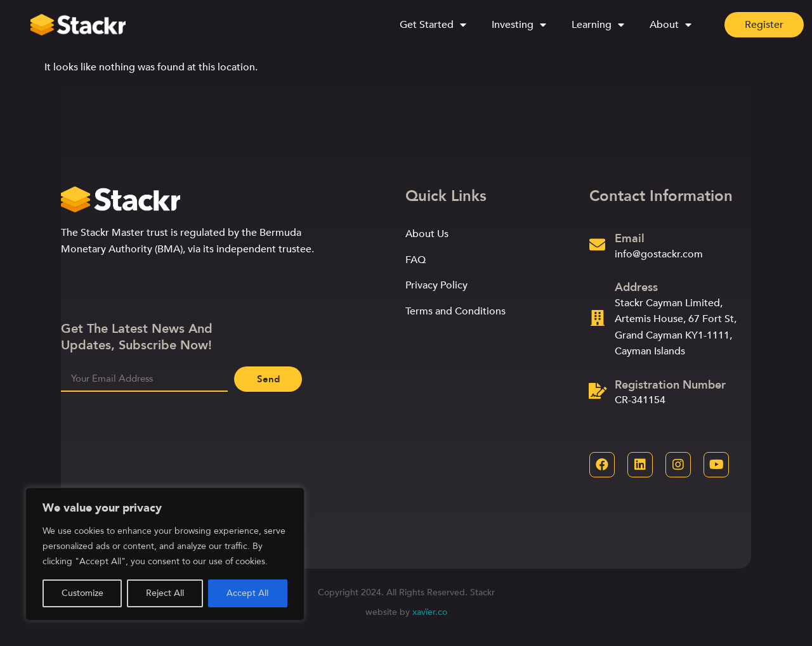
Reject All (165, 593)
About (671, 23)
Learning (598, 23)
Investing (519, 23)
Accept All (247, 593)
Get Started (433, 23)
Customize (82, 593)
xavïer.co (430, 612)
